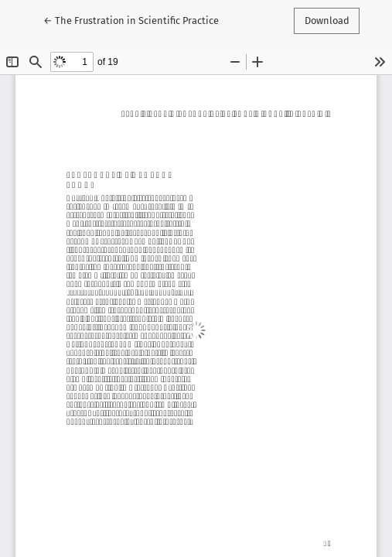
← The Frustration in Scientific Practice (131, 19)
